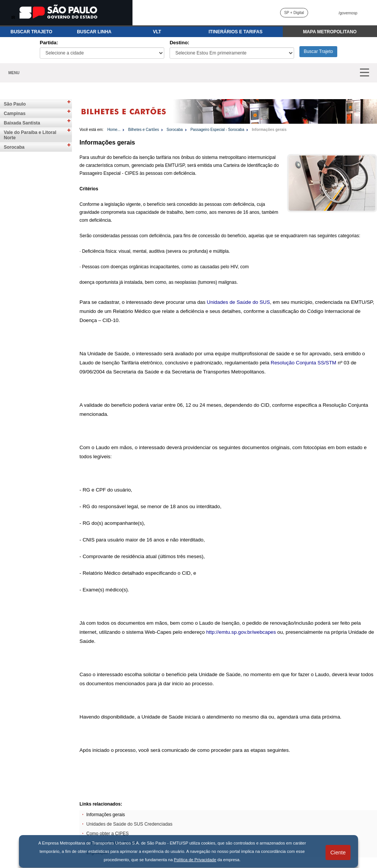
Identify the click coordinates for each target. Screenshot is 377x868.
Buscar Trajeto (318, 51)
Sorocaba (14, 147)
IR (13, 18)
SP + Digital (294, 13)
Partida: (49, 43)
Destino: (179, 43)
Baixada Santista (22, 123)
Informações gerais (269, 130)
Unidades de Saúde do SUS (238, 302)
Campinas (15, 114)
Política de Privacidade (195, 860)
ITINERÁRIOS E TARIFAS (235, 32)
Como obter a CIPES (107, 834)
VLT (157, 32)
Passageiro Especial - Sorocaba (217, 130)
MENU (14, 73)
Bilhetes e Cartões (143, 130)
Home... (114, 130)
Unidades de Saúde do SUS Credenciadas (129, 824)
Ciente (338, 852)
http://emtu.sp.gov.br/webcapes (241, 632)
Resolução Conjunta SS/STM (303, 363)
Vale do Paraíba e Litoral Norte (30, 135)
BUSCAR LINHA (94, 32)
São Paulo (15, 104)
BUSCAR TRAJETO (31, 32)
